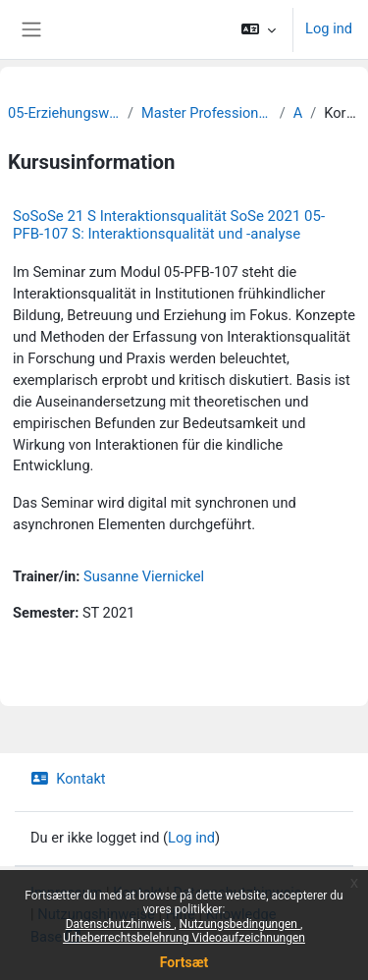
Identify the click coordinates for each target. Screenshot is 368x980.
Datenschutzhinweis (120, 924)
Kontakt (68, 779)
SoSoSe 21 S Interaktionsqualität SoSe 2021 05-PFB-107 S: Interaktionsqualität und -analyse (169, 225)
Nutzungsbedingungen (240, 924)
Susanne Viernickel (144, 576)
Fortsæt (184, 962)
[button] (259, 29)
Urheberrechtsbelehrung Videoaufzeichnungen (184, 938)
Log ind (329, 28)
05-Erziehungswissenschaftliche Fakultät (64, 113)
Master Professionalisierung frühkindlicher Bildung (207, 113)
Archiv (298, 113)
